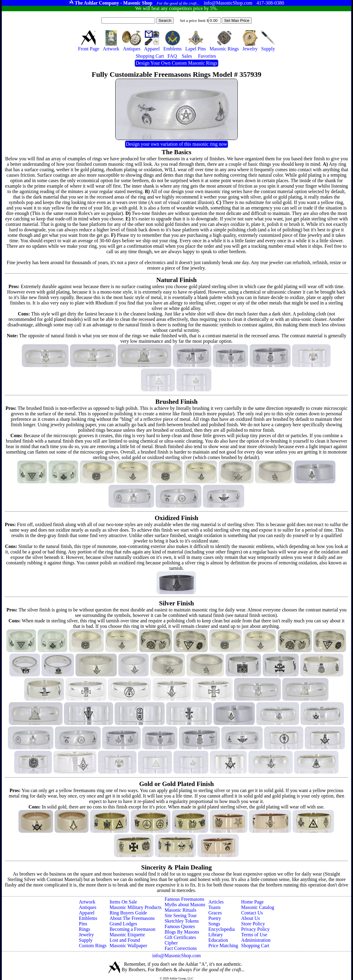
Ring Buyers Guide (128, 913)
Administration (256, 940)
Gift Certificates (180, 937)
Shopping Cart (255, 946)
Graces (215, 913)
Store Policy (253, 924)
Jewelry (86, 935)
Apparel (87, 913)
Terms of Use (254, 935)
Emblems (88, 918)
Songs (214, 924)
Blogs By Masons (182, 932)
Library (216, 935)
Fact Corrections (181, 948)
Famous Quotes (180, 926)
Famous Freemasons (185, 899)
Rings (84, 929)
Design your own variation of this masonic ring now (176, 144)
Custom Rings (93, 946)
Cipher (171, 943)
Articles (216, 902)
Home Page (252, 902)
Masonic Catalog (258, 907)
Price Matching (223, 946)
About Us (250, 918)
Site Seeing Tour (181, 915)
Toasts (215, 907)
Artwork (87, 902)
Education (218, 940)
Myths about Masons (185, 905)
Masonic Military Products (136, 907)
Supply (86, 940)
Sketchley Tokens (182, 921)
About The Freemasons (132, 918)
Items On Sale (123, 902)
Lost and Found (125, 940)
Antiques (88, 907)
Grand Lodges (123, 924)
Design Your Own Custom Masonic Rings (176, 63)
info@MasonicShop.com (176, 956)
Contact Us (252, 913)
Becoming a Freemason (132, 929)
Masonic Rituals (180, 910)
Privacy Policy (255, 929)
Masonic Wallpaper (128, 946)
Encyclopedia (222, 929)
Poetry (215, 918)
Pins (83, 924)
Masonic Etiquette (127, 935)
